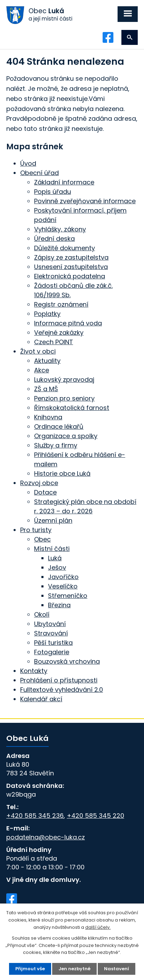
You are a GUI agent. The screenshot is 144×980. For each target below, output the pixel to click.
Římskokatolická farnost (72, 408)
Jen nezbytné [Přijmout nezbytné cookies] (74, 969)
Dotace (45, 492)
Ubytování (50, 624)
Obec (42, 539)
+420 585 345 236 (35, 816)
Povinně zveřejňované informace (85, 201)
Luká (55, 558)
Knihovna (48, 417)
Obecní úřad (39, 173)
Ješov (57, 567)
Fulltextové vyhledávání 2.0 (62, 690)
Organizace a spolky (66, 436)
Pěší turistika (53, 643)
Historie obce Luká (62, 473)
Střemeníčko (68, 596)
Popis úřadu (53, 192)
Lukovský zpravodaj (64, 380)
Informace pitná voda (68, 323)
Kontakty (34, 671)
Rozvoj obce (39, 483)
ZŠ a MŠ (46, 389)
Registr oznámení (61, 304)
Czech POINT (54, 342)
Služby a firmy (56, 445)
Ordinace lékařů (59, 426)
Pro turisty (36, 530)
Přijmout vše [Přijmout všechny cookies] (30, 969)
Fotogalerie (52, 652)
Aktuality (47, 361)
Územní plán (53, 520)
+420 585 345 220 (95, 816)
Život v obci (38, 351)
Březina (59, 605)
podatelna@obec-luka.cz (46, 837)
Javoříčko (63, 577)
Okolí (42, 614)
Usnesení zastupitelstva (71, 267)
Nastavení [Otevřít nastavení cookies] (117, 969)
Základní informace (64, 182)
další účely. (98, 927)
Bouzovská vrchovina (67, 661)
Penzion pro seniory (64, 398)
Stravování (51, 633)
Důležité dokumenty (65, 248)
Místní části (52, 549)
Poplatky (47, 314)
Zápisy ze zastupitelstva (71, 257)
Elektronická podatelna (70, 276)
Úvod (28, 163)
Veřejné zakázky (59, 333)
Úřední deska (54, 239)
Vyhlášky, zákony (60, 229)
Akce (42, 370)
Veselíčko (63, 586)
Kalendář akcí (41, 699)
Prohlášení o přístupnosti (59, 680)
